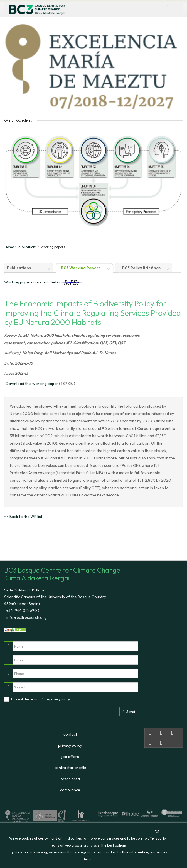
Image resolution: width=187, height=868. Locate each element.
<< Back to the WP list (23, 517)
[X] (157, 832)
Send (129, 712)
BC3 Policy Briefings (141, 268)
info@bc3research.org (26, 617)
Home (9, 247)
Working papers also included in (43, 282)
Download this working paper (32, 384)
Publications (27, 247)
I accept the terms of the (40, 699)
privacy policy (60, 699)
